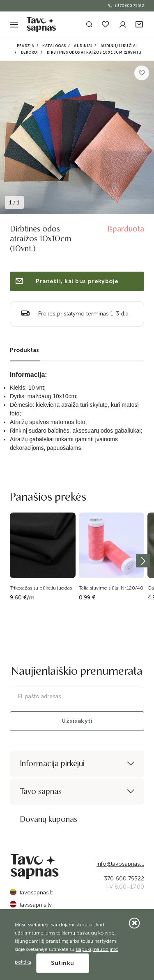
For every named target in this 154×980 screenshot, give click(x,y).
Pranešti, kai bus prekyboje (66, 281)
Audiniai (83, 46)
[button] (140, 25)
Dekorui (30, 52)
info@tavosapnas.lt (120, 864)
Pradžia (26, 46)
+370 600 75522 (126, 6)
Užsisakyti (77, 721)
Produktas (24, 350)
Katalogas (54, 46)
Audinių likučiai (119, 46)
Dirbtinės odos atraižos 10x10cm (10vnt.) (94, 52)
